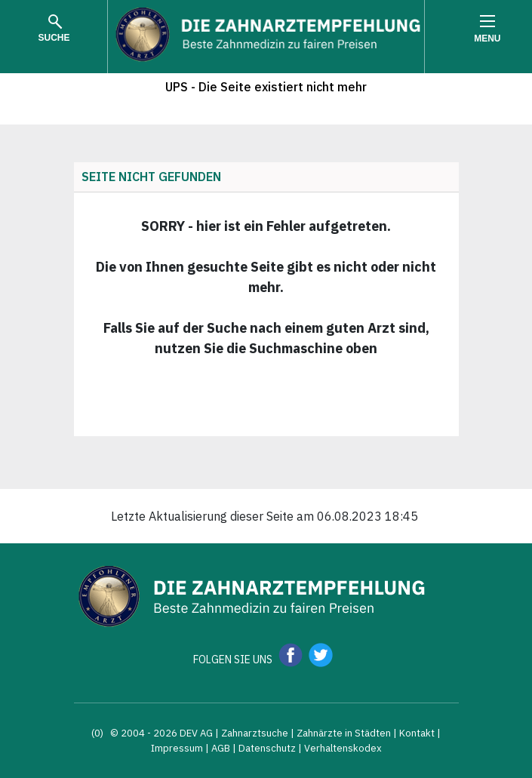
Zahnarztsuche (255, 733)
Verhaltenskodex (343, 748)
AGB (221, 748)
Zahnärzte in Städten (344, 733)
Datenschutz (267, 748)
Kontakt (417, 733)
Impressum (177, 748)
